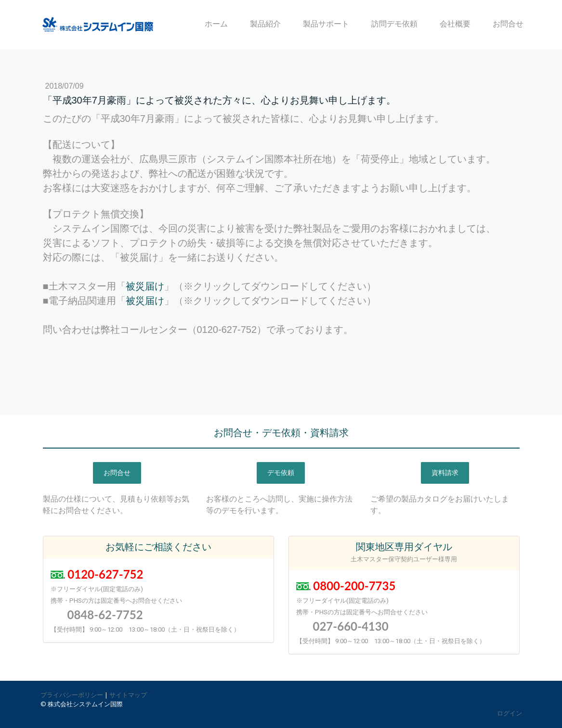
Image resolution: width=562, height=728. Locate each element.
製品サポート (326, 24)
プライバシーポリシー (72, 695)
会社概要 (455, 24)
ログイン (510, 713)
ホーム (216, 24)
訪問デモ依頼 (394, 24)
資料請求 (445, 473)
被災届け (145, 286)
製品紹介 (265, 24)
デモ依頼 (281, 473)
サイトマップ (128, 695)
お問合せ (508, 24)
